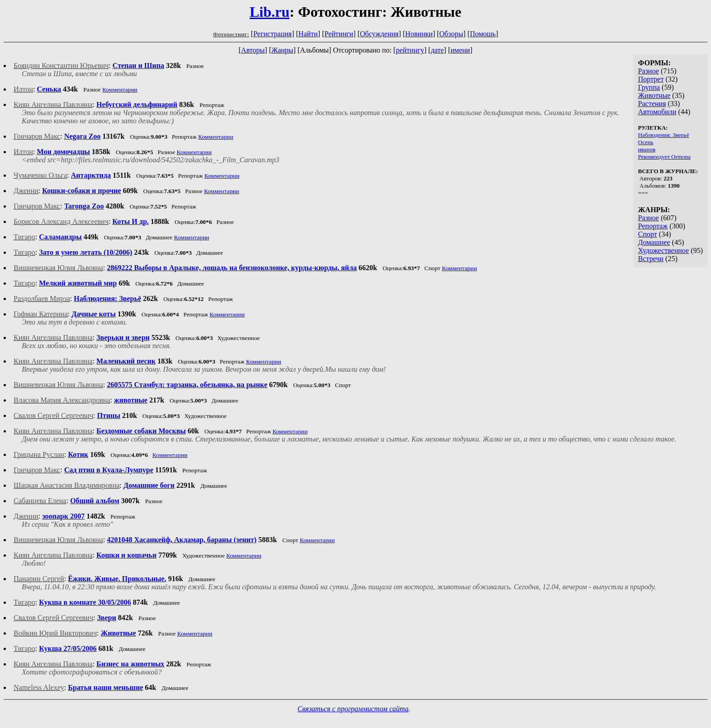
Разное (648, 71)
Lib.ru (269, 12)
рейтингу (410, 50)
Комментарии (120, 90)
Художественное (663, 250)
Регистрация (273, 34)
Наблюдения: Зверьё (664, 135)
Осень (646, 142)
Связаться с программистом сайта (353, 709)
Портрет (651, 79)
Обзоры (451, 34)
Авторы (253, 50)
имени (460, 50)
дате (437, 50)
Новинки (419, 34)
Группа (649, 87)
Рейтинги (339, 34)
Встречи (651, 259)
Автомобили (657, 112)
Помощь (483, 34)
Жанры (282, 50)
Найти (308, 34)
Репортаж (653, 226)
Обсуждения (379, 34)
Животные (654, 95)
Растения (652, 104)
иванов (647, 149)
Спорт (648, 234)
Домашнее (654, 242)
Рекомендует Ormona (664, 157)
